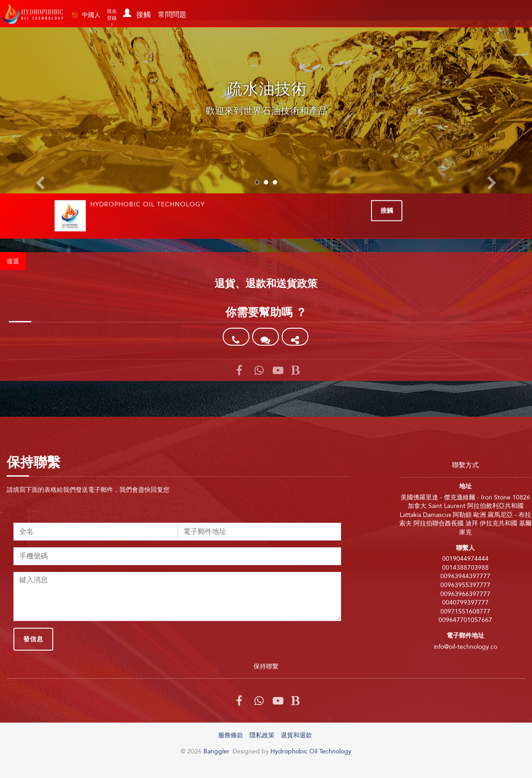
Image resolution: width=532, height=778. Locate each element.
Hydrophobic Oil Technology (311, 751)
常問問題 (172, 15)
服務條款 (231, 735)
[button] (126, 11)
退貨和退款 (296, 735)
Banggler (34, 14)
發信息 (33, 639)
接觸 (144, 15)
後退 (13, 261)
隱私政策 (262, 735)
